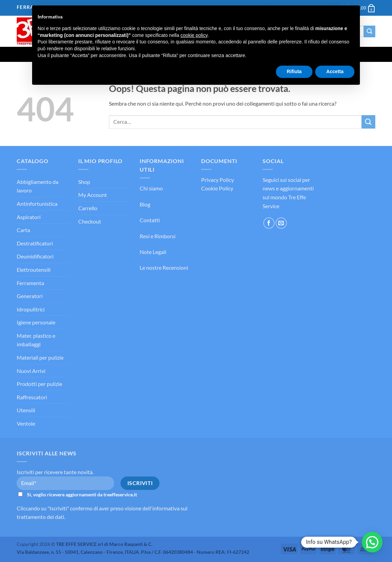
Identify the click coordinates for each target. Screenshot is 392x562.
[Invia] (369, 31)
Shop (84, 182)
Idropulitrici (31, 309)
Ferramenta (30, 283)
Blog (145, 204)
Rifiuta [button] (294, 71)
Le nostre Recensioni (164, 267)
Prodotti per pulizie (39, 384)
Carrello (88, 208)
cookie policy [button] (194, 35)
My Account (93, 195)
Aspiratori (29, 217)
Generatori (30, 296)
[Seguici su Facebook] (269, 223)
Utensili (26, 410)
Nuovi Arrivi (31, 371)
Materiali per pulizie (40, 357)
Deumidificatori (35, 256)
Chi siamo (151, 188)
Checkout (90, 221)
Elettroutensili (34, 270)
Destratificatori (35, 243)
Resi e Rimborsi (158, 236)
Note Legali (153, 252)
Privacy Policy (218, 180)
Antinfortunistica (37, 204)
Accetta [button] (335, 71)
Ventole (26, 423)
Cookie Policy (217, 188)
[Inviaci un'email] (281, 223)
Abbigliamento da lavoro (38, 186)
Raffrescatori (32, 397)
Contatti (150, 220)
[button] (372, 542)
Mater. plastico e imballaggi (36, 340)
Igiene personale (36, 322)
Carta (23, 230)
